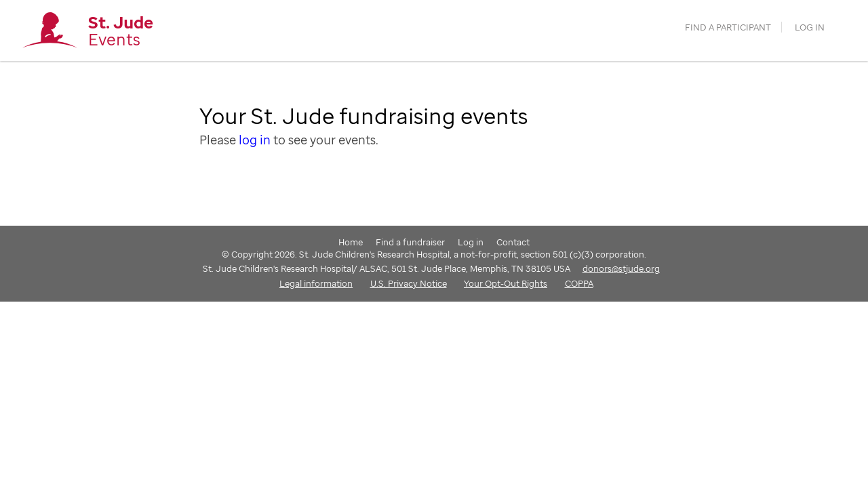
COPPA (579, 283)
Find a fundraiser (410, 242)
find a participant (728, 27)
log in (255, 140)
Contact (513, 242)
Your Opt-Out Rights (506, 283)
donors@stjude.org (621, 268)
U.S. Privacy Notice (409, 283)
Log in (810, 27)
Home (351, 242)
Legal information (316, 283)
